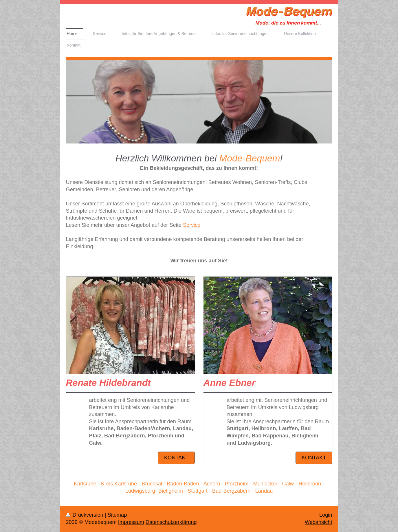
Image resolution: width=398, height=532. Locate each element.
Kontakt (176, 458)
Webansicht (319, 522)
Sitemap (117, 515)
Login (326, 515)
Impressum (131, 522)
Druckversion (85, 515)
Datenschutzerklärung (171, 522)
